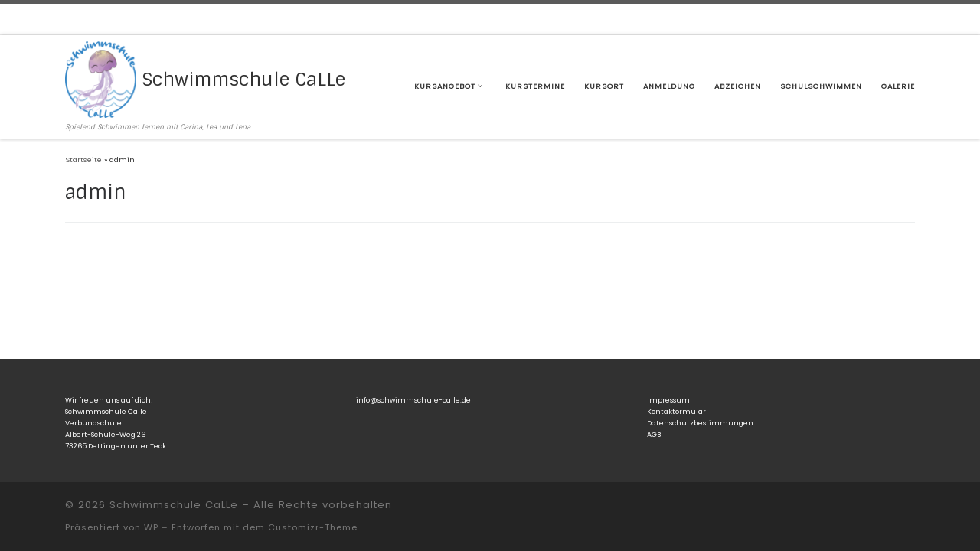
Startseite (83, 160)
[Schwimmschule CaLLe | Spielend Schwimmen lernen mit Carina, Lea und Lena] (101, 78)
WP (151, 527)
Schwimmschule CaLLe (174, 505)
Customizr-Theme (313, 527)
